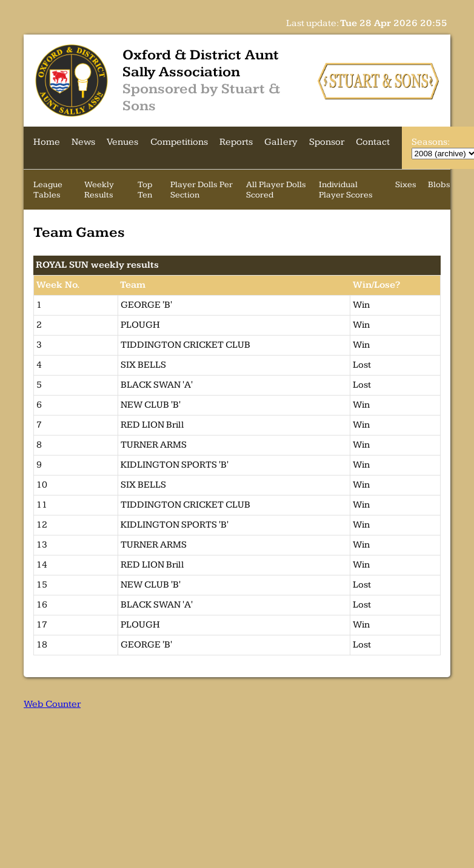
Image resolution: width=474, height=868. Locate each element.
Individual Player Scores (346, 190)
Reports (236, 142)
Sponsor (327, 142)
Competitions (179, 142)
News (83, 142)
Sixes (406, 184)
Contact (373, 142)
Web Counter (52, 704)
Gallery (281, 142)
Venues (122, 142)
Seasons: (430, 142)
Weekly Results (99, 190)
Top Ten (145, 190)
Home (47, 142)
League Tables (48, 190)
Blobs (439, 184)
